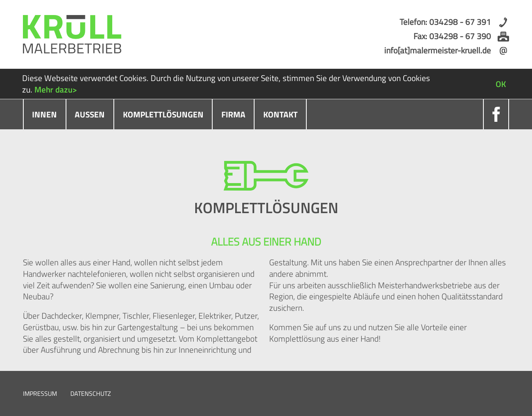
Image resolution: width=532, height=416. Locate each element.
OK (501, 84)
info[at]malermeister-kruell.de (438, 50)
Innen (44, 114)
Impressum (40, 393)
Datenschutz (91, 393)
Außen (90, 114)
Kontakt (280, 114)
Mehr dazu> (56, 89)
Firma (233, 114)
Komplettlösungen (163, 114)
